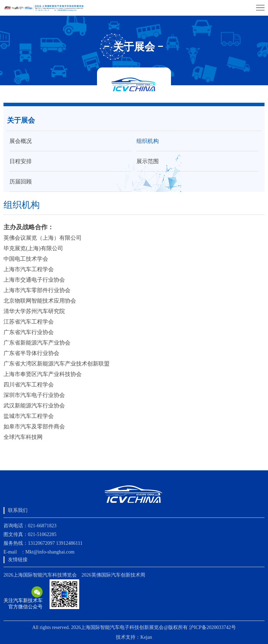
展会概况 (21, 141)
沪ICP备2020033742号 (213, 627)
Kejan (146, 637)
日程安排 (21, 161)
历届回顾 (21, 182)
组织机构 (148, 141)
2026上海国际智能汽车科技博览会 (40, 575)
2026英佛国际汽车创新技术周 (113, 575)
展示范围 (148, 161)
